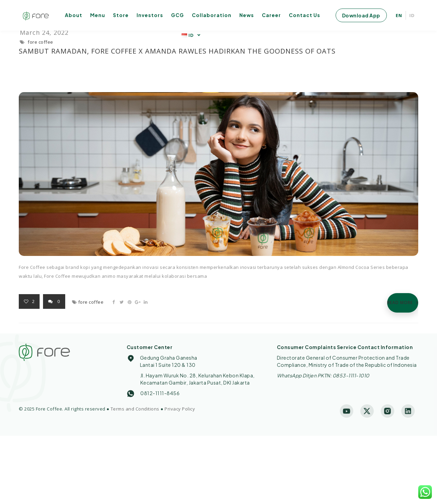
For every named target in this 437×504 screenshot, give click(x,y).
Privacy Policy (180, 409)
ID (412, 15)
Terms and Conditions (135, 409)
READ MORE (400, 303)
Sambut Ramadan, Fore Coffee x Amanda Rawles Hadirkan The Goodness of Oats (177, 51)
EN (399, 15)
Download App (361, 15)
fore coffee (40, 42)
